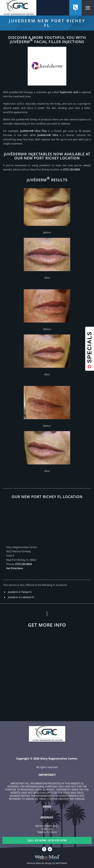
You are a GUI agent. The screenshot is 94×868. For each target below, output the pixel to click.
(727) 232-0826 (72, 169)
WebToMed (61, 863)
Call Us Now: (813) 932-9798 (47, 840)
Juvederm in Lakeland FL (21, 597)
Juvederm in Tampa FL (20, 592)
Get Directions (15, 568)
